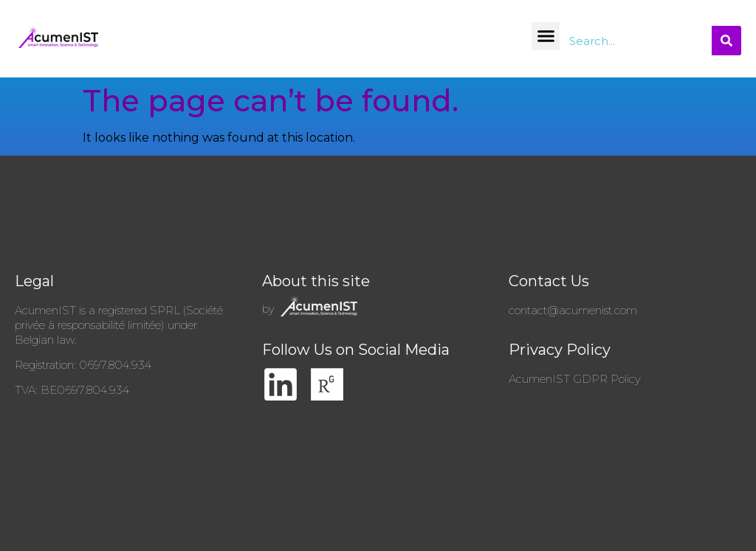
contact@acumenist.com (573, 310)
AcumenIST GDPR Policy (575, 379)
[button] (546, 36)
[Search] (726, 41)
